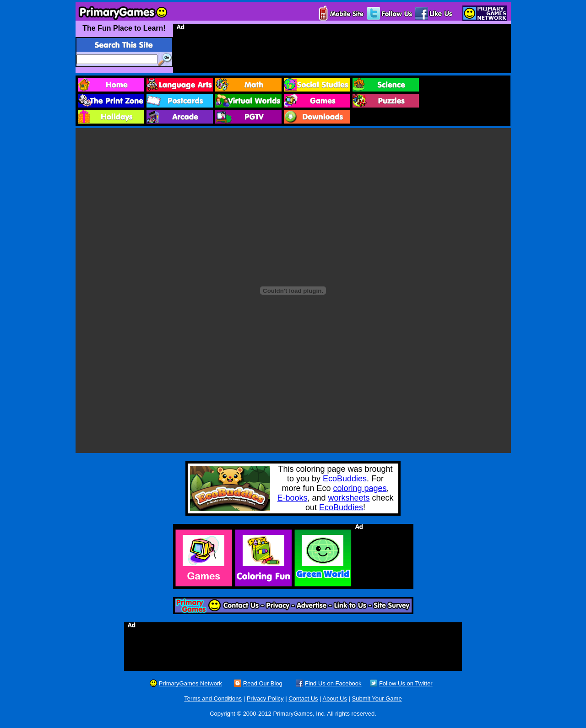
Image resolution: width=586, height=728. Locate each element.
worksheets (349, 498)
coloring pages (360, 488)
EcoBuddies (345, 479)
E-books (292, 498)
